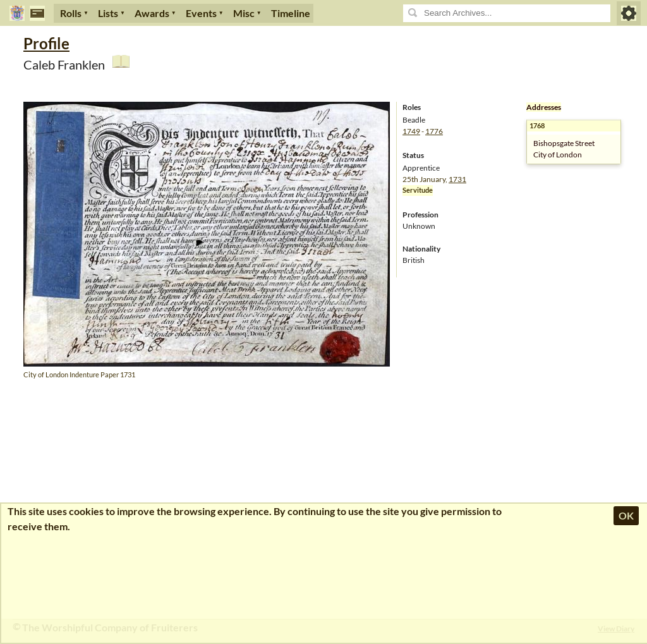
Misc (244, 13)
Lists (108, 13)
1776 (434, 131)
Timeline (291, 13)
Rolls (71, 13)
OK (626, 515)
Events (201, 13)
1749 (411, 131)
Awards (152, 13)
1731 (457, 179)
